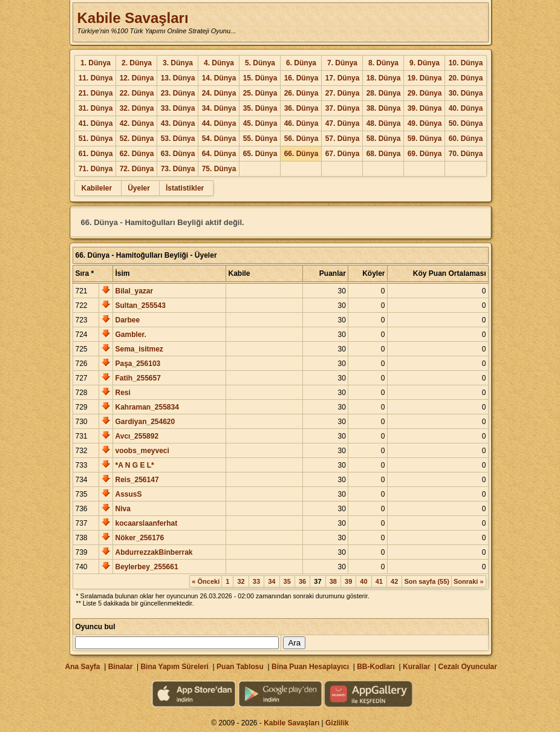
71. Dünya (96, 169)
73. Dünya (178, 169)
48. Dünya (384, 123)
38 (333, 581)
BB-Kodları (376, 667)
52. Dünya (137, 139)
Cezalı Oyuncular (467, 667)
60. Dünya (466, 139)
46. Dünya (301, 123)
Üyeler (139, 188)
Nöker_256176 (139, 538)
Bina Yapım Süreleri (174, 667)
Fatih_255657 (138, 378)
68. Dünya (384, 154)
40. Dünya (466, 108)
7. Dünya (342, 63)
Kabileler (96, 188)
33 (256, 581)
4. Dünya (219, 63)
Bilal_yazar (134, 291)
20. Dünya (466, 78)
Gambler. (130, 335)
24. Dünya (219, 93)
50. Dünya (466, 123)
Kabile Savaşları (132, 18)
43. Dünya (178, 123)
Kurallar (416, 667)
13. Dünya (178, 78)
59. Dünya (425, 139)
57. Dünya (343, 139)
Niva (122, 509)
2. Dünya (137, 63)
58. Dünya (384, 139)
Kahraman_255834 (147, 407)
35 (287, 581)
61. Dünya (96, 154)
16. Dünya (301, 78)
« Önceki (206, 581)
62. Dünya (137, 154)
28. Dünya (384, 93)
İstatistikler (185, 188)
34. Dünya (219, 108)
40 (363, 581)
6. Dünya (301, 63)
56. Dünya (301, 139)
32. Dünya (137, 108)
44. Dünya (219, 123)
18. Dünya (384, 78)
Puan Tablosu (240, 667)
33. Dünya (178, 108)
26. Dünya (301, 93)
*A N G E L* (134, 465)
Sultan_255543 (140, 306)
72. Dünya (137, 169)
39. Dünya (425, 108)
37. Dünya (343, 108)
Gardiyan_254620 (145, 422)
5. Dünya (260, 63)
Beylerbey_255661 (146, 567)
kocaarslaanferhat (146, 523)
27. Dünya (343, 93)
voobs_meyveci (142, 451)
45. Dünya (260, 123)
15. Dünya (260, 78)
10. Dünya (466, 63)
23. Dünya (178, 93)
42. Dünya (137, 123)
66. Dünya (301, 154)
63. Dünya (178, 154)
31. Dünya (96, 108)
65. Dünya (260, 154)
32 (241, 581)
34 (272, 581)
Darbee (127, 320)
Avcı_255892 (137, 436)
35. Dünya (260, 108)
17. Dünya (343, 78)
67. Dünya (343, 154)
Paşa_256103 (138, 364)
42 (394, 581)
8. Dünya (383, 63)
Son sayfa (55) (427, 581)
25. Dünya (260, 93)
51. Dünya (96, 139)
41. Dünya (96, 123)
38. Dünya (384, 108)
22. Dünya (137, 93)
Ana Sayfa (82, 667)
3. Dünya (178, 63)
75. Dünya (219, 169)
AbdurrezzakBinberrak (154, 552)
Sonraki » (469, 581)
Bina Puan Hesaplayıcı (310, 667)
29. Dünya (425, 93)
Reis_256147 (137, 480)
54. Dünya (219, 139)
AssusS (128, 494)
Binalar (121, 667)
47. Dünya (343, 123)
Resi (122, 393)
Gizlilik (337, 723)
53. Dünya (178, 139)
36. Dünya (301, 108)
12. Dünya (137, 78)
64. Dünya (219, 154)
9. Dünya (425, 63)
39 (348, 581)
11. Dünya (96, 78)
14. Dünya (219, 78)
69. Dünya (425, 154)
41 (379, 581)
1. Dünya (96, 63)
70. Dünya (466, 154)
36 (302, 581)
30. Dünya (466, 93)
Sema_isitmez (139, 349)
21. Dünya (96, 93)
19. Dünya (425, 78)
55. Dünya (260, 139)
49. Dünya (425, 123)
